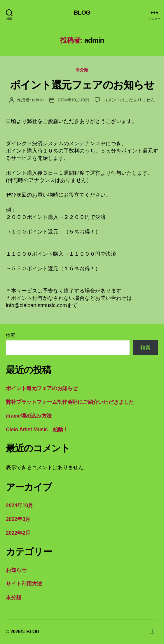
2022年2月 (18, 533)
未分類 (82, 70)
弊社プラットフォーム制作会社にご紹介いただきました (70, 402)
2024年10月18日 (73, 100)
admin (38, 100)
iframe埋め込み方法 (29, 416)
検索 (10, 335)
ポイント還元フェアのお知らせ (82, 85)
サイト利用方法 (24, 584)
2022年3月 (18, 519)
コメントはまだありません (129, 100)
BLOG (82, 12)
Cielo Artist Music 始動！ (37, 430)
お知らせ (16, 570)
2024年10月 (20, 505)
